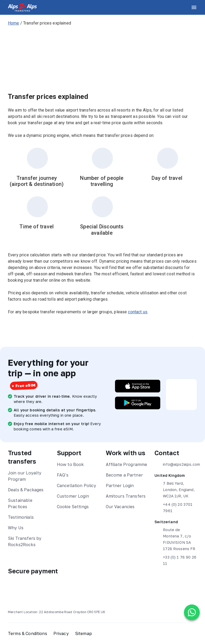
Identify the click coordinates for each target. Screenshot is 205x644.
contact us (138, 312)
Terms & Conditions (27, 633)
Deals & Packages (26, 490)
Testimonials (21, 517)
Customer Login (73, 496)
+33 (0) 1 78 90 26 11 (175, 560)
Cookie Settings (73, 507)
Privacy (61, 633)
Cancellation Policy (77, 486)
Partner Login (120, 486)
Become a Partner (124, 475)
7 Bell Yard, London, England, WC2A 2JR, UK (174, 489)
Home (14, 23)
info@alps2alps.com (176, 464)
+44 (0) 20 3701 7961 (173, 507)
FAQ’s (63, 475)
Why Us (16, 528)
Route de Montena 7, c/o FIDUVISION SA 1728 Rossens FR (175, 539)
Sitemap (83, 633)
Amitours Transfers (126, 496)
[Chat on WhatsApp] (192, 612)
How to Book (70, 464)
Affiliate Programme (127, 464)
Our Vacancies (120, 507)
